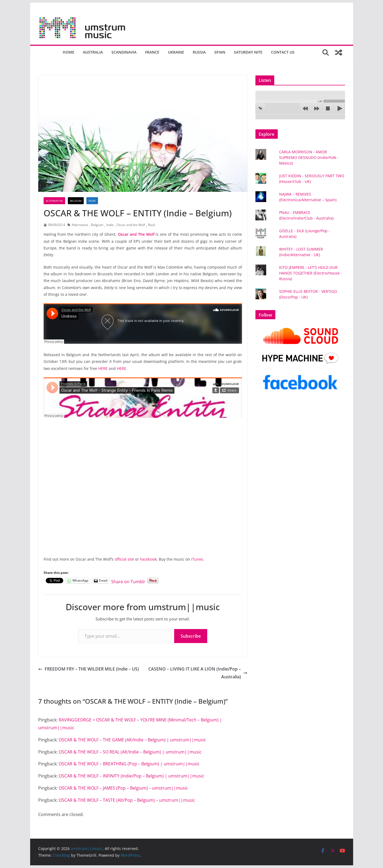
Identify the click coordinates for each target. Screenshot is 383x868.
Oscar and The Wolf (136, 234)
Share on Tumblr (128, 581)
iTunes (197, 559)
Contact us (283, 52)
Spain (220, 52)
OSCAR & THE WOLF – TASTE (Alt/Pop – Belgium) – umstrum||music (127, 800)
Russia (199, 52)
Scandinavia (124, 52)
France (152, 52)
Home (68, 52)
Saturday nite (248, 52)
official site (124, 559)
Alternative (54, 201)
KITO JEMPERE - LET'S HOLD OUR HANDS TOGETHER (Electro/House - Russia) (311, 273)
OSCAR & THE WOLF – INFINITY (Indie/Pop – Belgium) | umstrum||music (131, 776)
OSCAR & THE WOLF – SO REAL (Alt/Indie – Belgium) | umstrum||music (130, 752)
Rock (152, 225)
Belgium (76, 201)
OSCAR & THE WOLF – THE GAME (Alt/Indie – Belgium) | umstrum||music (132, 740)
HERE (103, 368)
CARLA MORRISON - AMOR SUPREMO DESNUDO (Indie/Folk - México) (309, 157)
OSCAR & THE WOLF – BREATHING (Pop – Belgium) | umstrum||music (129, 764)
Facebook (148, 559)
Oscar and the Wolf (131, 225)
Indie (92, 201)
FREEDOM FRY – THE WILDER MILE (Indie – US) (89, 669)
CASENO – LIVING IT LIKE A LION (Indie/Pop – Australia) (198, 673)
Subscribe (191, 636)
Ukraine (176, 52)
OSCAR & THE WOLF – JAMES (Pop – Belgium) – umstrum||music (123, 788)
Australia (93, 52)
